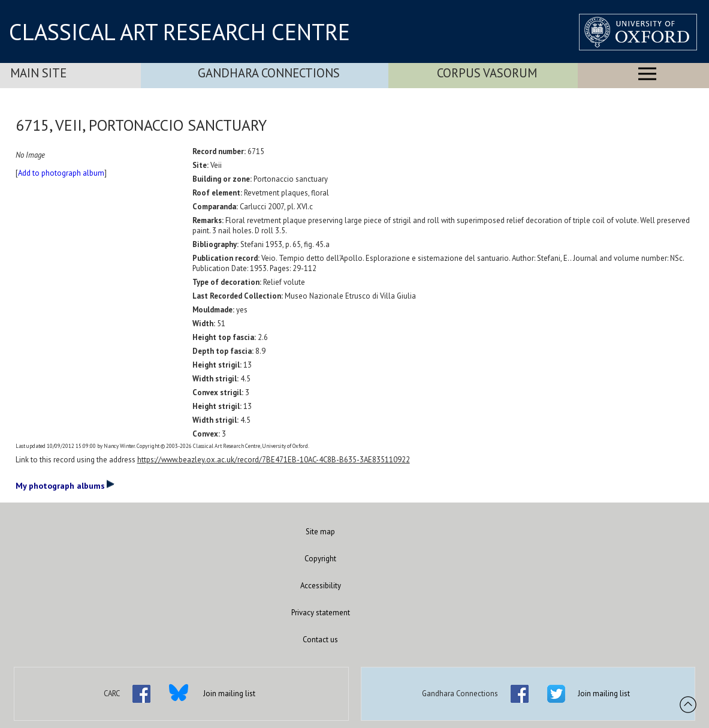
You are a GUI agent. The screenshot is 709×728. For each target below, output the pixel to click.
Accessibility (321, 586)
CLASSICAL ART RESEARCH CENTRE (179, 32)
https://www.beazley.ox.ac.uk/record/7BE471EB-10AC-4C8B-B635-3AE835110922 (274, 460)
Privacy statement (321, 613)
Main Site (38, 73)
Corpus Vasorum (487, 73)
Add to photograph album (61, 173)
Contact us (320, 640)
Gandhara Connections (269, 73)
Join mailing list (229, 694)
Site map (320, 532)
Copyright (320, 559)
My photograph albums (65, 485)
